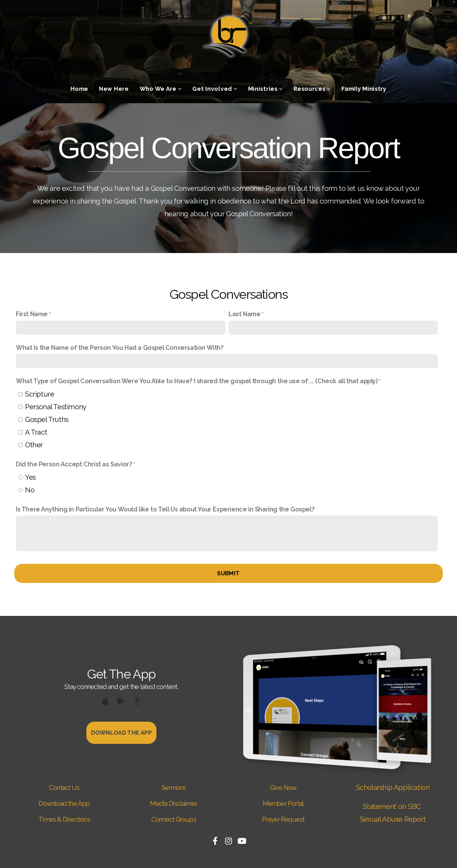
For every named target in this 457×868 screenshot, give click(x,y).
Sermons (174, 788)
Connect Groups (174, 819)
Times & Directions (64, 819)
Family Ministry (364, 89)
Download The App (121, 733)
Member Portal (283, 804)
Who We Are (161, 89)
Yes (30, 477)
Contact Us (64, 788)
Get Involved (215, 89)
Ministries (266, 89)
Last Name (244, 314)
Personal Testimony (56, 407)
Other (34, 445)
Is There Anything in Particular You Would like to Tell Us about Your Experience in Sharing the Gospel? (165, 509)
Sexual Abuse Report (393, 819)
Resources (312, 89)
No (30, 490)
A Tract (36, 432)
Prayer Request (283, 819)
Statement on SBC (393, 806)
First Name (32, 314)
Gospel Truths (47, 419)
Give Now (283, 788)
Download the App (64, 804)
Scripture (40, 394)
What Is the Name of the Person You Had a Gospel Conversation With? (120, 348)
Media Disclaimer (174, 804)
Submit (228, 573)
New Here (114, 89)
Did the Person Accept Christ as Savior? (74, 464)
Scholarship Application (393, 787)
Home (79, 89)
